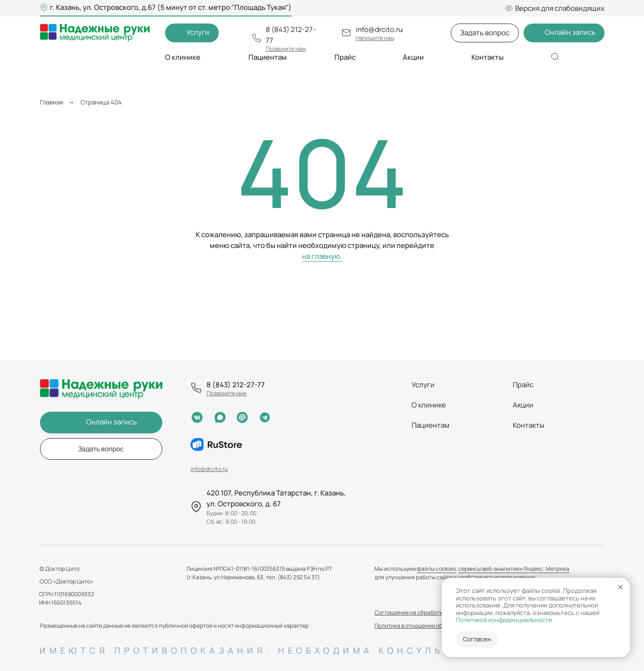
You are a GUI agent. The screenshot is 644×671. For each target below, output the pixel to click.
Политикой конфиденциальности (504, 620)
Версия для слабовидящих (555, 8)
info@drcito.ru (379, 29)
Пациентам (430, 425)
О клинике (429, 405)
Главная (52, 102)
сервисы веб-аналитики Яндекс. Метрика (514, 569)
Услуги (423, 385)
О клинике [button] (183, 57)
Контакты (487, 57)
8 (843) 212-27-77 (236, 385)
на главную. (322, 256)
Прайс (345, 57)
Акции (413, 57)
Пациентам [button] (268, 57)
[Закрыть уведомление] (620, 587)
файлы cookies (436, 569)
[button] (192, 33)
